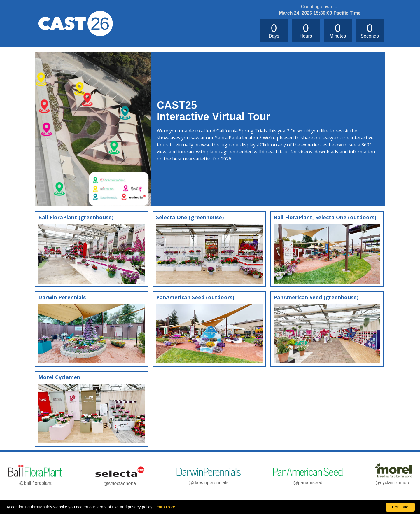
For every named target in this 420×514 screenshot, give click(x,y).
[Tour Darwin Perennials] (92, 329)
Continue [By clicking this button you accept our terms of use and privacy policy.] (400, 507)
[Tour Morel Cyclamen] (92, 409)
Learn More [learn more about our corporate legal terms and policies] (165, 507)
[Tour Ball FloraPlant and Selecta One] (327, 249)
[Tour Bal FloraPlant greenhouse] (92, 249)
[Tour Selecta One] (209, 249)
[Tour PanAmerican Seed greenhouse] (327, 329)
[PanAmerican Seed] (209, 329)
